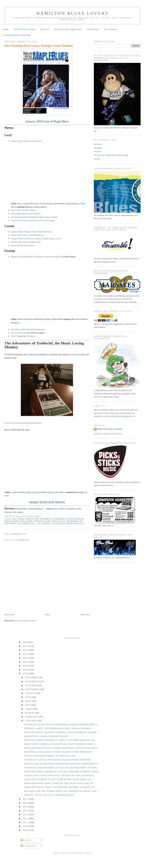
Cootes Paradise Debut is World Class (50, 756)
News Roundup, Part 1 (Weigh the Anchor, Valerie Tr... (60, 787)
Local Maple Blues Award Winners (26, 214)
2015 (26, 807)
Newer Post (9, 615)
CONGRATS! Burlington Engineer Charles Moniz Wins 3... (62, 724)
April (29, 709)
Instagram (98, 148)
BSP (37, 519)
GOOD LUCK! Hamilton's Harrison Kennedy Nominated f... (62, 764)
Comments (29, 846)
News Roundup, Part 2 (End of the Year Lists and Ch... (60, 783)
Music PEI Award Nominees (23, 245)
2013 (26, 815)
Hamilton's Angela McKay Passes (46, 736)
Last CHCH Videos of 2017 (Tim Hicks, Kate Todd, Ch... (59, 779)
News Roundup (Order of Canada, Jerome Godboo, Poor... (62, 772)
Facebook (98, 144)
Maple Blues (59, 521)
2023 (26, 654)
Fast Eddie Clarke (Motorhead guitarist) (28, 329)
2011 (25, 822)
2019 (26, 670)
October (31, 685)
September (33, 689)
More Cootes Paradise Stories (40, 492)
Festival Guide (93, 29)
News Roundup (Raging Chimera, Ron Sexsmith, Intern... (61, 732)
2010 (26, 826)
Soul (33, 523)
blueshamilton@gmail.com (124, 416)
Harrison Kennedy (53, 257)
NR (81, 521)
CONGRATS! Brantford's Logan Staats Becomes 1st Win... (61, 768)
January (31, 721)
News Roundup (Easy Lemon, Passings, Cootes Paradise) (38, 46)
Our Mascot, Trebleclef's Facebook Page (111, 155)
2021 (26, 662)
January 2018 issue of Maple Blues (26, 242)
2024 (26, 650)
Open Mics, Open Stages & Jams (68, 29)
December (32, 677)
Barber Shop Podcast (37, 207)
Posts (26, 840)
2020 (26, 666)
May (28, 705)
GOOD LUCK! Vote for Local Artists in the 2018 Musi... (59, 775)
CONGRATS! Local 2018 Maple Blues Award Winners (57, 760)
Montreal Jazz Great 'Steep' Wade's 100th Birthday (58, 752)
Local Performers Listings (24, 29)
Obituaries (10, 523)
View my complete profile (108, 434)
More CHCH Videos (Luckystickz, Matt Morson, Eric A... (61, 744)
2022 (26, 658)
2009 (26, 830)
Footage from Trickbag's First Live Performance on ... (61, 740)
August (31, 693)
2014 (26, 811)
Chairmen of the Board (34, 257)
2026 (26, 642)
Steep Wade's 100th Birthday (28, 509)
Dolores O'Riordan (19, 333)
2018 (26, 673)
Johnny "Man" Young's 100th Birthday (49, 795)
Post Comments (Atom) (26, 621)
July (29, 697)
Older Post (85, 615)
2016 (26, 803)
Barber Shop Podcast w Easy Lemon (26, 141)
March (30, 713)
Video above (57, 319)
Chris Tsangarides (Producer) (23, 336)
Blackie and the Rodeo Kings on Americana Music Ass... (61, 791)
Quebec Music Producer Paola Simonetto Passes (31, 232)
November (32, 681)
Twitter (97, 159)
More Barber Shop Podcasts (66, 203)
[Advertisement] (72, 861)
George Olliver (42, 521)
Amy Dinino (19, 519)
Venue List (45, 29)
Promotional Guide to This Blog (17, 35)
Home (6, 29)
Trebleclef (9, 354)
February (32, 717)
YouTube (98, 151)
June (29, 701)
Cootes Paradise (18, 492)
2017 (26, 799)
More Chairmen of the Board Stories (34, 319)
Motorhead (73, 521)
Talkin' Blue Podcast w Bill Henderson (27, 235)
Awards (29, 519)
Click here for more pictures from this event (23, 423)
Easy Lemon (23, 203)
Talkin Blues (58, 523)
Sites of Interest (111, 29)
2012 (26, 818)
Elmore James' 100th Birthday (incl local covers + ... (60, 728)
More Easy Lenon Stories (41, 203)
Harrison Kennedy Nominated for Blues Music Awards (34, 217)
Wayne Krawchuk (76, 523)
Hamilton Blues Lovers (72, 13)
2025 (26, 646)
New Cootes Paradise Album (23, 210)
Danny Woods (17, 257)
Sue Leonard (44, 523)
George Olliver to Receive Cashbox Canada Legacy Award (36, 238)
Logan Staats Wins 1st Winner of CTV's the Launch (33, 220)
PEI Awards (23, 523)
